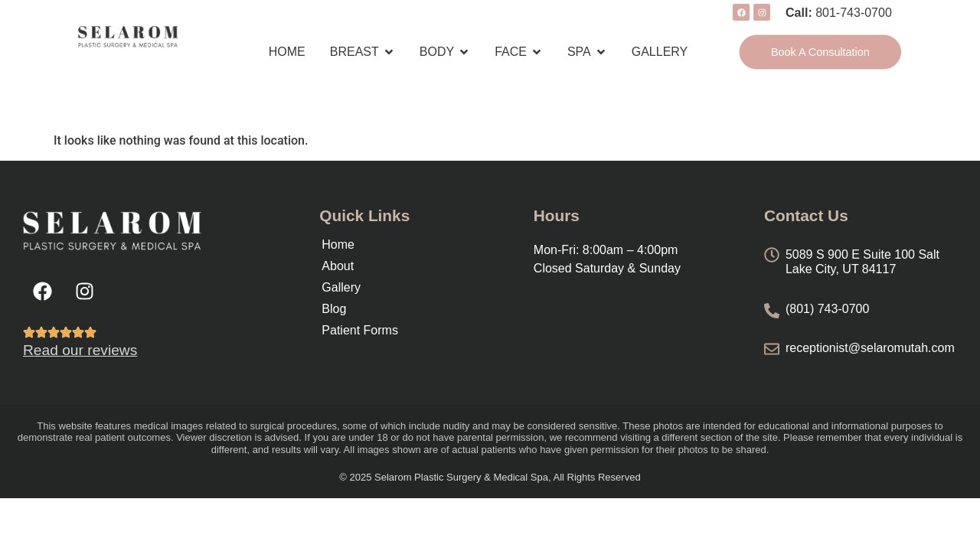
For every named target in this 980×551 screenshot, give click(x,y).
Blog (334, 309)
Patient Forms (360, 330)
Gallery (341, 287)
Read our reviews (80, 350)
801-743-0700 (854, 13)
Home (338, 245)
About (338, 266)
